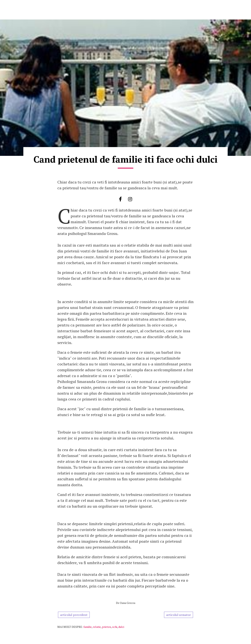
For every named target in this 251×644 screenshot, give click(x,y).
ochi (115, 627)
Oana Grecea (128, 603)
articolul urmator (179, 615)
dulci (121, 627)
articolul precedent (74, 615)
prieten (106, 627)
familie (88, 627)
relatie (97, 627)
